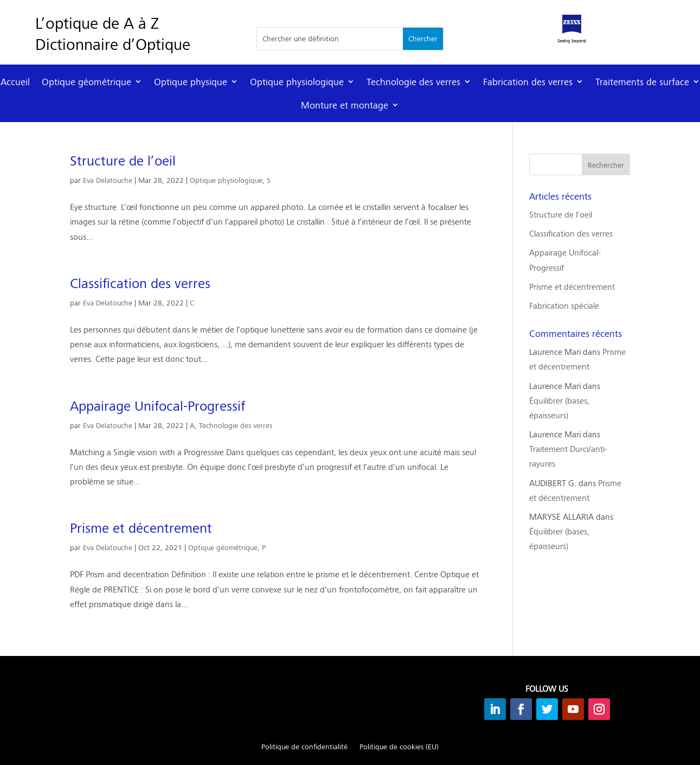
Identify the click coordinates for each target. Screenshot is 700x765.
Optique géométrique (86, 82)
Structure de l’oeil (123, 161)
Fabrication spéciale (564, 305)
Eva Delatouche (108, 180)
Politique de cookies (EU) (399, 747)
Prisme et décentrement (141, 528)
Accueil (15, 82)
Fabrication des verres (528, 82)
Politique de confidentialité (304, 747)
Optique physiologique (297, 82)
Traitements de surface (642, 82)
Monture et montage (345, 105)
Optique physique (191, 82)
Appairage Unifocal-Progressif (158, 406)
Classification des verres (140, 283)
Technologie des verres (413, 82)
